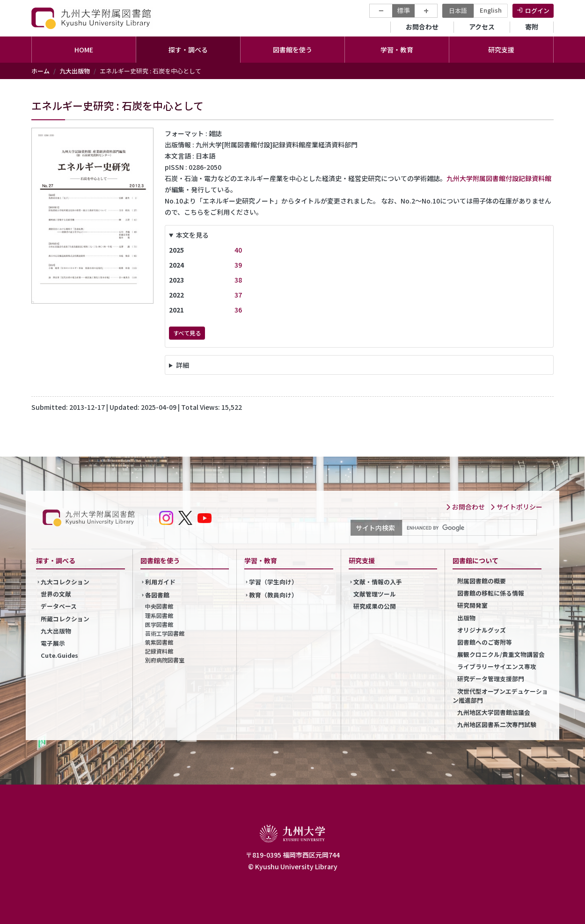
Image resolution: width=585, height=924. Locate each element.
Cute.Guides (59, 655)
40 (238, 250)
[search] (468, 528)
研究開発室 (472, 605)
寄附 (532, 27)
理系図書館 (159, 615)
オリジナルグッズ (482, 630)
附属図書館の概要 (482, 581)
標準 (403, 10)
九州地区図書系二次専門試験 (497, 724)
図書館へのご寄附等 (485, 642)
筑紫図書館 (159, 642)
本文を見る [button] (192, 235)
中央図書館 (159, 606)
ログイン (537, 11)
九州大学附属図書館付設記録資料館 (499, 178)
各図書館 (157, 595)
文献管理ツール (375, 594)
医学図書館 (159, 624)
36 (238, 310)
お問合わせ (422, 27)
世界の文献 (56, 594)
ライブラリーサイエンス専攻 (497, 666)
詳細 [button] (183, 365)
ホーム (40, 71)
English (491, 10)
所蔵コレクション (65, 619)
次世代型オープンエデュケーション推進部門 (500, 696)
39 (238, 265)
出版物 (466, 618)
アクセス (482, 27)
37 (238, 295)
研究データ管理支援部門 (491, 679)
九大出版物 (75, 71)
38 (238, 280)
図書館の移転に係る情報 (491, 593)
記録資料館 (159, 651)
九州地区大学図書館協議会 (494, 712)
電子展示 (53, 643)
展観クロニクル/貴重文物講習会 (501, 654)
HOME (84, 50)
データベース (59, 606)
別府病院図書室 (165, 660)
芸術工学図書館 (165, 633)
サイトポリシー (516, 507)
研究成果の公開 (375, 606)
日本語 (458, 11)
